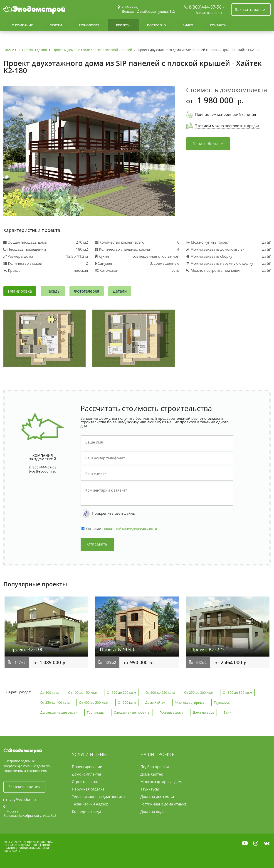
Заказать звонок (209, 13)
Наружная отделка (88, 789)
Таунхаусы (222, 702)
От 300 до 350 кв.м (237, 692)
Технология (89, 25)
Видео (188, 25)
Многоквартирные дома (162, 782)
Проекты (123, 25)
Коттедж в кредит (87, 812)
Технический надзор (90, 804)
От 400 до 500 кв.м (94, 702)
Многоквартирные (190, 702)
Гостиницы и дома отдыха (164, 804)
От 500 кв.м (127, 702)
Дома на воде (204, 712)
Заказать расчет (251, 10)
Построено (157, 25)
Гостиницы (96, 712)
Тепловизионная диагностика (98, 797)
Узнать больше (208, 144)
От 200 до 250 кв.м (160, 692)
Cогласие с (122, 529)
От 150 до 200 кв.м (121, 692)
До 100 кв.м (50, 692)
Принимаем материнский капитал (226, 114)
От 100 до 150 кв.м (83, 692)
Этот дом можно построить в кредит (227, 126)
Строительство (85, 782)
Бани (228, 712)
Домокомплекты (86, 774)
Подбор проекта (155, 767)
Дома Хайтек (155, 702)
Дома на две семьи (157, 797)
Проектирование (87, 767)
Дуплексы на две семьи (59, 712)
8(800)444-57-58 (206, 7)
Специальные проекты (132, 712)
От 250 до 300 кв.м (199, 692)
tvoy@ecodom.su (43, 471)
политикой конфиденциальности (130, 529)
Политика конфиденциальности (26, 848)
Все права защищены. (37, 842)
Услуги (56, 25)
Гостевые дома (172, 712)
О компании (23, 25)
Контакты (218, 25)
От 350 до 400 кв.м (55, 702)
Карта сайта (12, 851)
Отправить (97, 544)
